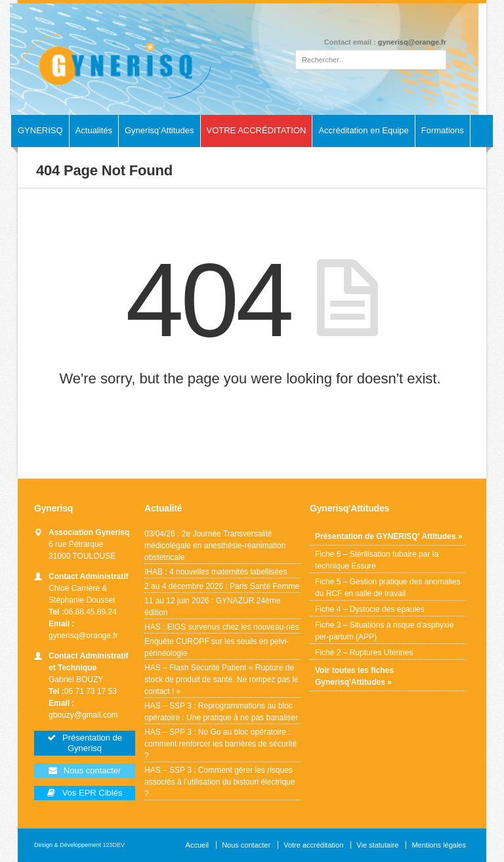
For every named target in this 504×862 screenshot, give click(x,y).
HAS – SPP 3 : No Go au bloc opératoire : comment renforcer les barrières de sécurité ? (220, 744)
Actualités (94, 130)
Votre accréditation (313, 845)
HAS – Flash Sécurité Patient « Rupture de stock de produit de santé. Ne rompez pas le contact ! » (221, 679)
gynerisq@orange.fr (412, 42)
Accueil (197, 845)
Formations (443, 130)
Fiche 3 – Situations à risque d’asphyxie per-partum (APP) (384, 631)
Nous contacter (246, 845)
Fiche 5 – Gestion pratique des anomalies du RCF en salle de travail (388, 588)
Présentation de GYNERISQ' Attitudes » (388, 536)
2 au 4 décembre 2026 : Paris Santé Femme (222, 586)
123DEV (114, 845)
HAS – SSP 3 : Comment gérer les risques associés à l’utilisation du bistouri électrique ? (220, 782)
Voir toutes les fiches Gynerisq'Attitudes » (354, 676)
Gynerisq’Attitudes (159, 130)
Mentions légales (439, 845)
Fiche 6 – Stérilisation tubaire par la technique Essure (377, 560)
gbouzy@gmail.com (83, 715)
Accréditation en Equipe (363, 130)
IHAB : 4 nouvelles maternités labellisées (216, 572)
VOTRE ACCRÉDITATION (257, 130)
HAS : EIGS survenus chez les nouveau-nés (222, 627)
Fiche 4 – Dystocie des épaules (370, 609)
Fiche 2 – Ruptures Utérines (364, 653)
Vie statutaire (377, 845)
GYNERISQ (40, 130)
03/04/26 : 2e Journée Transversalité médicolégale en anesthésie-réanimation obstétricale (215, 546)
